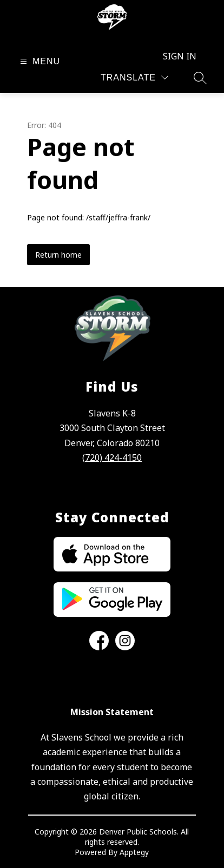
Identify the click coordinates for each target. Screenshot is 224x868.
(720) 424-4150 (112, 457)
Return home (58, 255)
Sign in (180, 56)
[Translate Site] (134, 78)
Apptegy (134, 852)
